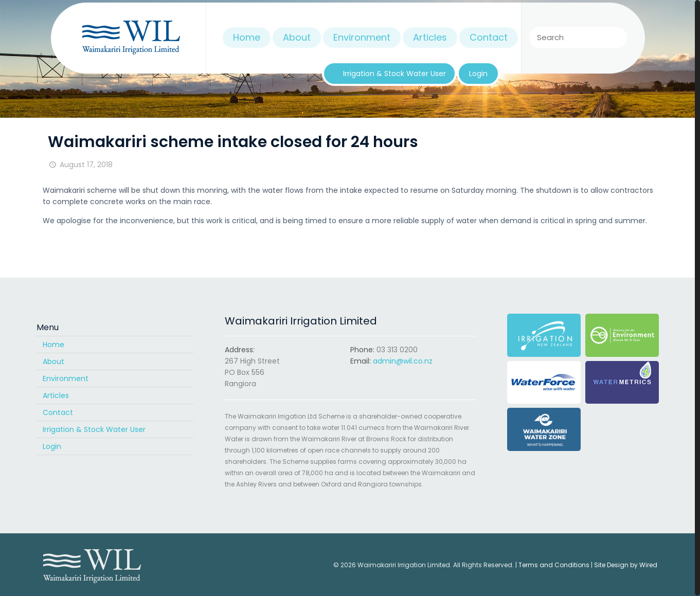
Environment (66, 378)
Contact (58, 412)
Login (52, 446)
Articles (56, 395)
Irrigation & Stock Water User (94, 429)
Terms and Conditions (554, 565)
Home (53, 345)
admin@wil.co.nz (403, 361)
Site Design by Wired (626, 565)
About (53, 362)
